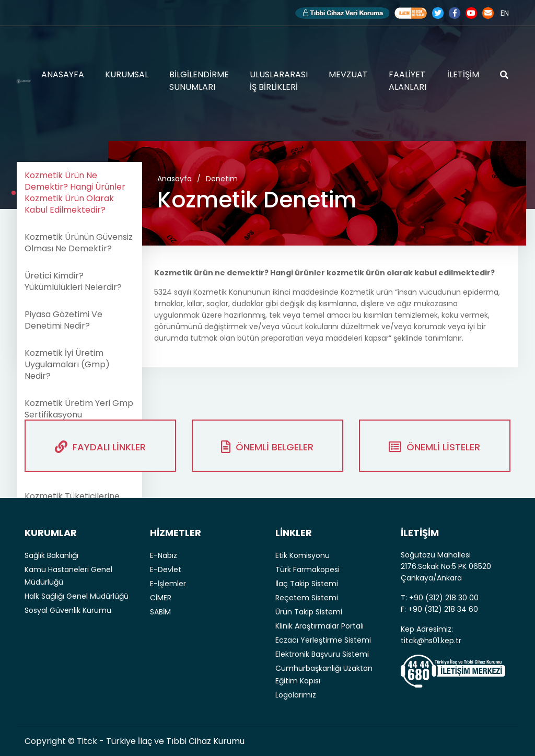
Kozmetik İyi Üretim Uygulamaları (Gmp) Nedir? (67, 364)
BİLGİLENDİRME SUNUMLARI (199, 81)
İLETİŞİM (463, 74)
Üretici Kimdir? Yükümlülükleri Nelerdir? (73, 281)
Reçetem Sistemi (307, 598)
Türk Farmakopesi (307, 569)
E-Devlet (166, 569)
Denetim (222, 179)
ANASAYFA (63, 74)
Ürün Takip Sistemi (309, 612)
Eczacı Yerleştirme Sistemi (323, 640)
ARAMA (504, 75)
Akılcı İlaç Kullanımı (411, 13)
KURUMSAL (127, 74)
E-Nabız (164, 555)
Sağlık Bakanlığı (51, 555)
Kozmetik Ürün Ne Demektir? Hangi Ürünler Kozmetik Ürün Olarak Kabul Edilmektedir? (75, 193)
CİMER (161, 598)
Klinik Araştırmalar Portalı (319, 626)
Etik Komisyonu (303, 555)
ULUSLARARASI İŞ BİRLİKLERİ (279, 81)
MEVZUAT (348, 74)
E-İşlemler (168, 584)
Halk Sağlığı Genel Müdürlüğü (77, 596)
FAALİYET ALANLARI (408, 81)
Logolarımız (296, 695)
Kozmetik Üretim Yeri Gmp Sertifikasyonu (79, 409)
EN (505, 13)
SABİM (160, 612)
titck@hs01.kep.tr (431, 641)
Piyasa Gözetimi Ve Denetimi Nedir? (63, 320)
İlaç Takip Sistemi (307, 584)
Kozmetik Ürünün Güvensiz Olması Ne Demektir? (79, 243)
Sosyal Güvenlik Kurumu (68, 610)
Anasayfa (175, 179)
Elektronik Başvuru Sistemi (322, 654)
